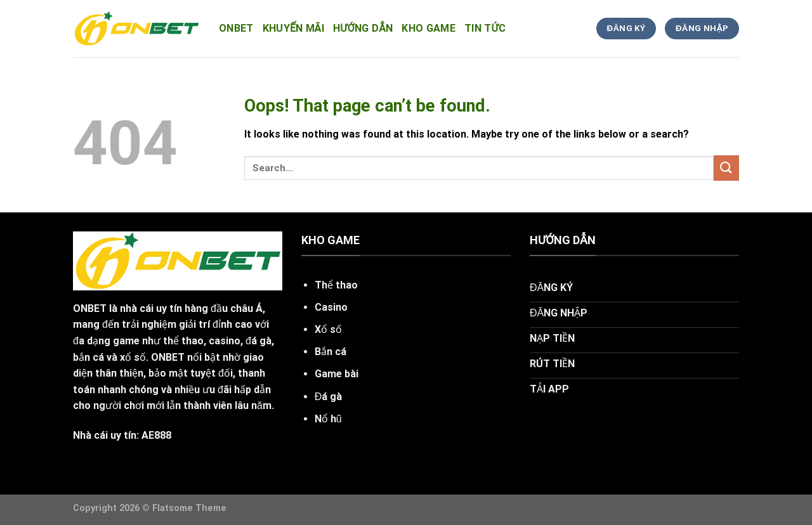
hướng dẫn (363, 28)
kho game (429, 28)
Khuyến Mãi (293, 28)
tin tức (485, 28)
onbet (236, 28)
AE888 (156, 435)
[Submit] (726, 168)
